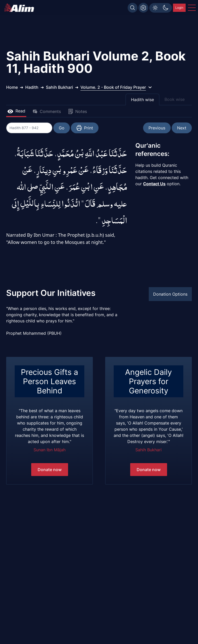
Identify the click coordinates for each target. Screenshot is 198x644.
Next (182, 128)
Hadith (32, 87)
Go (62, 128)
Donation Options (170, 294)
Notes (77, 111)
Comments (47, 111)
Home (12, 87)
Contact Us (154, 184)
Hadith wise (142, 100)
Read (16, 111)
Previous (157, 128)
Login (179, 8)
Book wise (175, 99)
